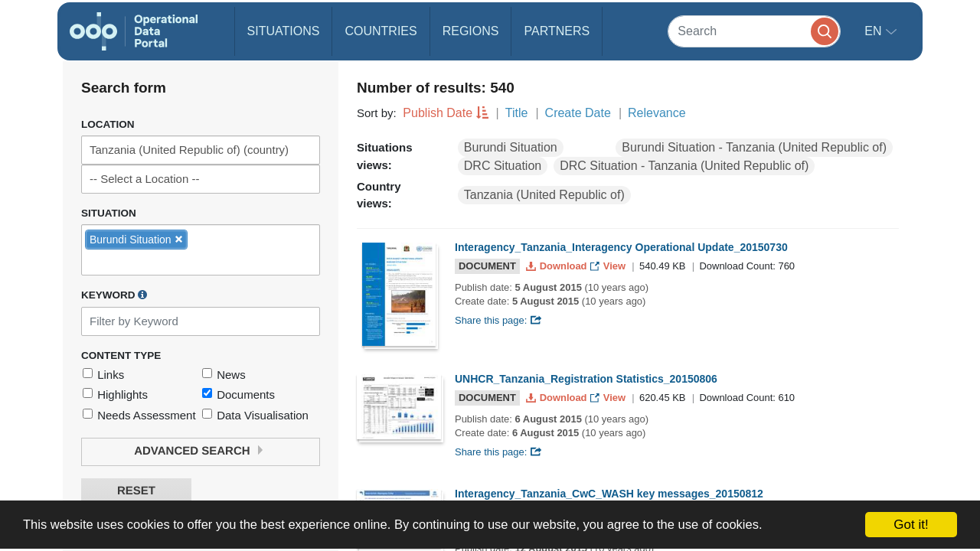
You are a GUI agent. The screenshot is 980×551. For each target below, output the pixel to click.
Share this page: (498, 320)
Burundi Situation (511, 147)
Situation (109, 213)
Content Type (121, 355)
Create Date (578, 113)
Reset (136, 491)
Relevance (657, 113)
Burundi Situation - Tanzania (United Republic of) (754, 147)
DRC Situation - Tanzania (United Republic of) (684, 166)
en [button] (875, 31)
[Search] (754, 31)
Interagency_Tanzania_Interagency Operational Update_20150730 (621, 247)
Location (108, 124)
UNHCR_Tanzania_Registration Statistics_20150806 (586, 379)
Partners (557, 31)
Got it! (911, 525)
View (609, 266)
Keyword (114, 295)
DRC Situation (503, 166)
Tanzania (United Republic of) (544, 195)
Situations (284, 31)
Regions (471, 31)
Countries (381, 31)
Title (517, 113)
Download (558, 266)
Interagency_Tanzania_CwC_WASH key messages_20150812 (609, 494)
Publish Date (438, 113)
